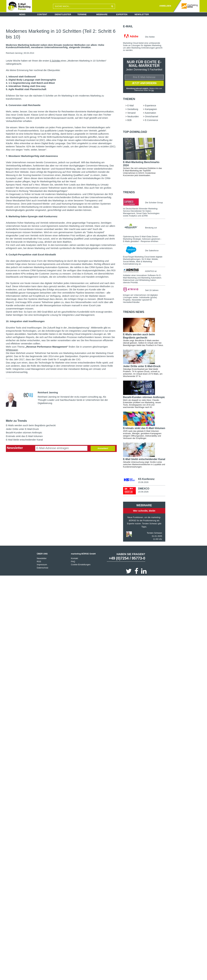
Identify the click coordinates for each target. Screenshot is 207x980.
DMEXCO (144, 489)
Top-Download (135, 132)
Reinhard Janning (14, 53)
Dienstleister (63, 14)
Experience (150, 106)
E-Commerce (151, 120)
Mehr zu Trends (16, 421)
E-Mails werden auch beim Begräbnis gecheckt (31, 425)
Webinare (102, 14)
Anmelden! (103, 448)
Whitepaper (12, 350)
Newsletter (142, 14)
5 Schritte (55, 61)
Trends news (134, 312)
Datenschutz (43, 568)
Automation (150, 113)
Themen (129, 99)
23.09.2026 (143, 492)
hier (153, 90)
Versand (131, 113)
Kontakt (74, 558)
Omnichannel (152, 116)
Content (42, 14)
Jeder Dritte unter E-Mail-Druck (22, 429)
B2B (129, 120)
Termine (82, 14)
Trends (129, 192)
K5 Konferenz (146, 479)
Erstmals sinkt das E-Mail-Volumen (24, 436)
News (22, 14)
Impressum (42, 565)
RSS (39, 562)
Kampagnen (151, 109)
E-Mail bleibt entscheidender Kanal (24, 440)
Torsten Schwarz (154, 533)
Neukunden (133, 116)
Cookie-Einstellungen (81, 565)
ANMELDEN (165, 6)
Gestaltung (133, 109)
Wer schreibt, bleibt (144, 511)
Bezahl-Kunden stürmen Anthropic (24, 432)
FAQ (73, 562)
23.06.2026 (143, 482)
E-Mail (128, 26)
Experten (122, 14)
